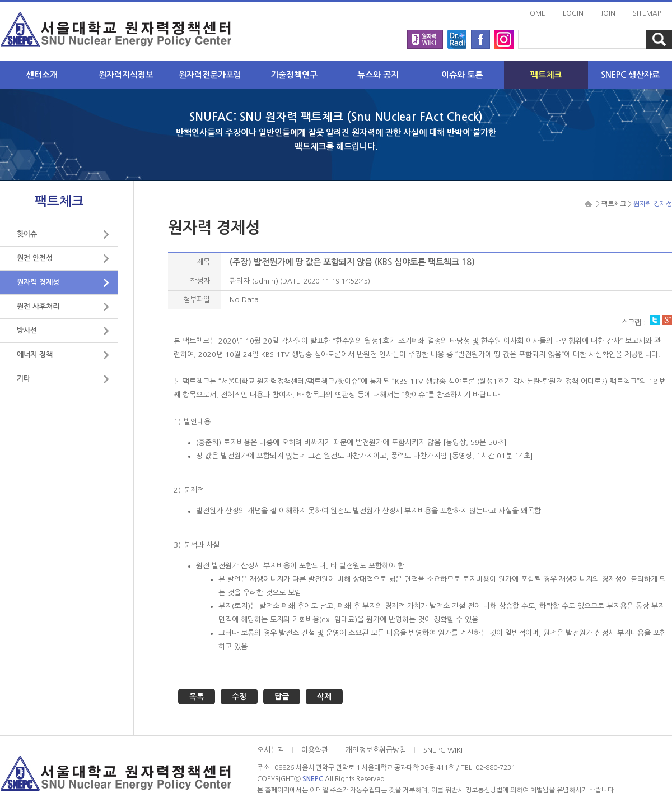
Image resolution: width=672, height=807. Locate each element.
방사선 (27, 330)
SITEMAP (647, 13)
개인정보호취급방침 (376, 750)
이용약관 (315, 750)
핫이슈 (27, 234)
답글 (282, 697)
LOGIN (573, 13)
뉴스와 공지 (378, 75)
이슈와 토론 (462, 75)
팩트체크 (546, 75)
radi (457, 36)
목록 (197, 697)
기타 (24, 379)
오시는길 (270, 750)
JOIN (608, 13)
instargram (504, 36)
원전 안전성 (35, 258)
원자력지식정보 (126, 75)
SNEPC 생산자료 (630, 75)
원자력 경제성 (38, 282)
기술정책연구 (294, 75)
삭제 (324, 697)
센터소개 (42, 75)
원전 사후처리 (38, 306)
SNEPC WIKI (443, 750)
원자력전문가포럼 (210, 75)
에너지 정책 (35, 354)
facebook (480, 36)
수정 (239, 697)
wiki (425, 36)
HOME (535, 13)
